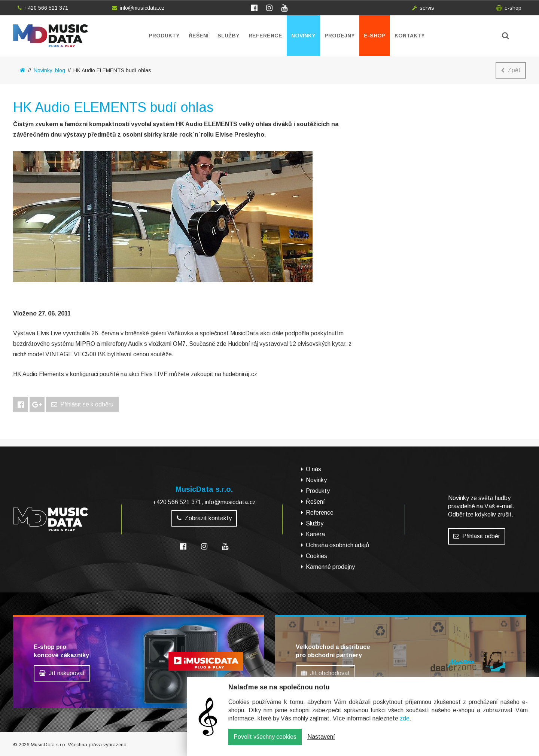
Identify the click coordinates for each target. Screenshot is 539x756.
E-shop (375, 36)
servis (423, 8)
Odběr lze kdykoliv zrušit (480, 514)
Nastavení (321, 742)
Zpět (511, 70)
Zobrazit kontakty (204, 518)
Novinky (303, 36)
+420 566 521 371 (43, 8)
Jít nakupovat (62, 673)
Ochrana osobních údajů (337, 545)
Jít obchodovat (325, 673)
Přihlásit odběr (477, 536)
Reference (265, 36)
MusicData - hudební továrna (51, 36)
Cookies (316, 556)
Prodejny (340, 36)
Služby (229, 36)
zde (405, 724)
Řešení (199, 36)
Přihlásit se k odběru (82, 404)
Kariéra (315, 534)
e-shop (509, 8)
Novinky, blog (49, 70)
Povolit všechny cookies (265, 742)
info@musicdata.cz (138, 8)
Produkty (164, 36)
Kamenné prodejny (330, 567)
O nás (313, 469)
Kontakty (410, 36)
